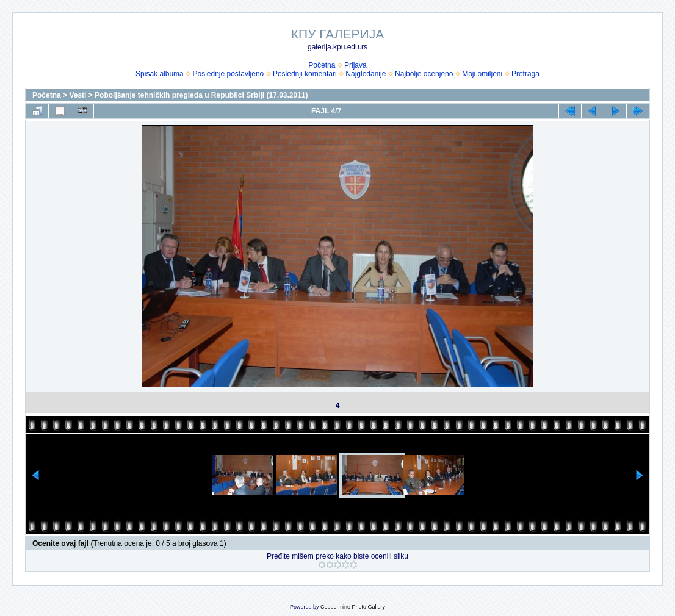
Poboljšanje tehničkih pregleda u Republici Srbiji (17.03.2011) (201, 95)
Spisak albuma (160, 74)
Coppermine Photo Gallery (353, 607)
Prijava (356, 65)
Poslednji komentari (305, 74)
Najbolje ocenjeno (424, 74)
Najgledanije (366, 74)
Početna (322, 65)
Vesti (78, 95)
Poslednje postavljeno (228, 74)
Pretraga (525, 74)
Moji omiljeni (482, 74)
